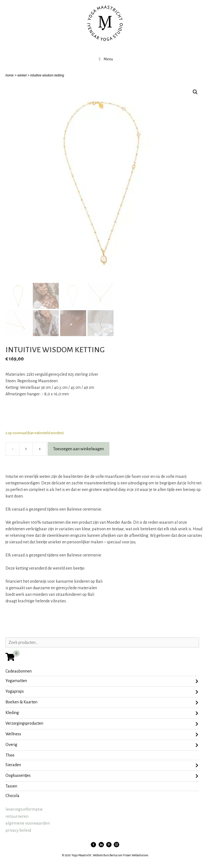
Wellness (102, 734)
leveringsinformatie (24, 809)
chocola (12, 796)
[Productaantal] (26, 449)
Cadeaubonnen (19, 671)
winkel (22, 75)
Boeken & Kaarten (102, 703)
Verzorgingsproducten (102, 724)
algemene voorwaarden (28, 823)
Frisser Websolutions (136, 855)
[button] (195, 92)
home (10, 75)
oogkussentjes (102, 776)
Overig (102, 745)
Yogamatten (102, 681)
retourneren (17, 816)
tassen (11, 786)
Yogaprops (102, 692)
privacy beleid (18, 830)
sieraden (102, 765)
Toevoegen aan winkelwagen (78, 449)
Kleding (102, 713)
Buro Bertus (110, 855)
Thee (10, 755)
